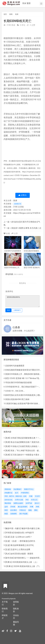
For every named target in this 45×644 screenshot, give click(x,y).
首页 (5, 14)
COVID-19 (18, 204)
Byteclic (13, 599)
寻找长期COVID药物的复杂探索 (18, 383)
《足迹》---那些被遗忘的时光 (23, 541)
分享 (15, 233)
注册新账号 (17, 310)
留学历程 (9, 558)
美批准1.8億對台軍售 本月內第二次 (26, 228)
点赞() (22, 195)
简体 (24, 3)
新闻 (11, 14)
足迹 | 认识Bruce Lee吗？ (21, 537)
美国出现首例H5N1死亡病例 (17, 399)
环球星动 (9, 533)
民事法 (9, 562)
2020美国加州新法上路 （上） (25, 562)
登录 (8, 310)
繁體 (29, 3)
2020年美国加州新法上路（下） (27, 566)
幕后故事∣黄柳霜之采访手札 (22, 545)
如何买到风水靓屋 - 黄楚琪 (22, 554)
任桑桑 (16, 327)
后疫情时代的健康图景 (15, 366)
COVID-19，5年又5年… (15, 391)
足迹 (8, 537)
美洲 (17, 14)
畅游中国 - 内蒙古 (13, 528)
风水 (8, 554)
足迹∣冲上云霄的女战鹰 (20, 549)
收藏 (7, 233)
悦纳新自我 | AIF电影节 (24, 533)
